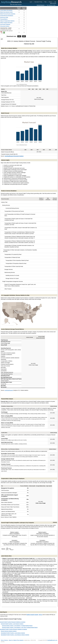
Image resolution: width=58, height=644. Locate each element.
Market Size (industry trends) (6, 12)
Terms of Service (4, 640)
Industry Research (41, 5)
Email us (50, 2)
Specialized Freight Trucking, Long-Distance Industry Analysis (15, 635)
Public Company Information (6, 23)
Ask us (41, 615)
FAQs (45, 2)
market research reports (32, 615)
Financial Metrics (4, 19)
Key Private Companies (5, 24)
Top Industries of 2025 (51, 5)
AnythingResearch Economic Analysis (14, 156)
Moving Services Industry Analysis (9, 631)
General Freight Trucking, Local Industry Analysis (12, 624)
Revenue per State (4, 17)
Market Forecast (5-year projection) (8, 14)
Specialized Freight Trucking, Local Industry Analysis (13, 633)
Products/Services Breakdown (7, 16)
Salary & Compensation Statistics (7, 21)
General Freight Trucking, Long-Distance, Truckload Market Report (17, 626)
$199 (24, 36)
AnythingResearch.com (52, 640)
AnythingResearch (9, 390)
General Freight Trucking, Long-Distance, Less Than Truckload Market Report (20, 627)
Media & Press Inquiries (18, 640)
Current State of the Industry (6, 10)
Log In (31, 2)
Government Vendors (5, 26)
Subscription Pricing (38, 2)
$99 (19, 36)
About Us (11, 640)
